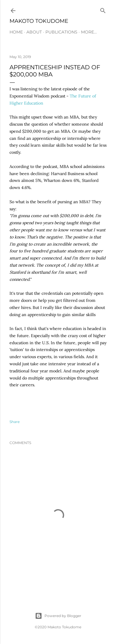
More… (89, 32)
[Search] (103, 9)
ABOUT (34, 32)
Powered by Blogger (58, 616)
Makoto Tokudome (39, 21)
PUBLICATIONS (61, 32)
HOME (16, 32)
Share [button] (15, 422)
